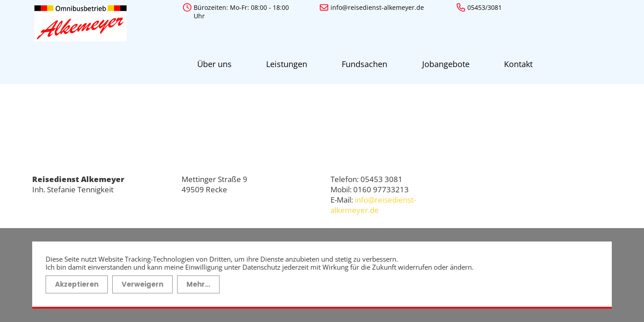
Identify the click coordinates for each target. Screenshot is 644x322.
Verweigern (142, 279)
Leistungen (262, 60)
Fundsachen (323, 60)
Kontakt (443, 60)
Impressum (511, 174)
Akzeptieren (77, 279)
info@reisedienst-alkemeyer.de (373, 196)
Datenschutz (515, 193)
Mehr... (198, 279)
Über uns (206, 60)
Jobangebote (387, 60)
